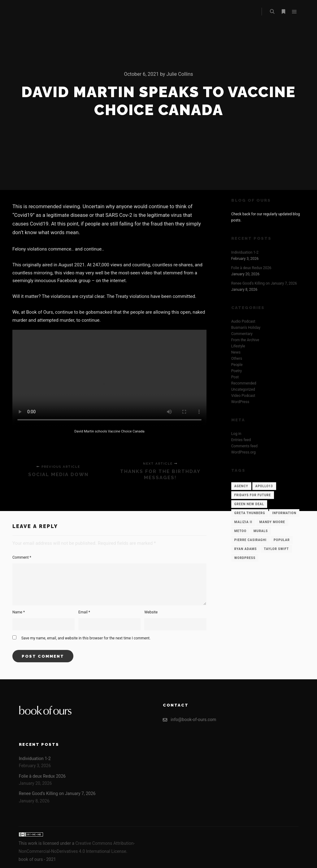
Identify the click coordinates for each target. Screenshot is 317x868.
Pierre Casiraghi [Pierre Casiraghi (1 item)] (250, 540)
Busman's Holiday (246, 328)
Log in (236, 434)
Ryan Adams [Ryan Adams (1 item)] (246, 549)
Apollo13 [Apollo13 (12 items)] (264, 486)
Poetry (237, 371)
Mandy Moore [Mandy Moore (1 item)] (272, 522)
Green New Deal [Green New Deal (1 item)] (249, 504)
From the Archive (245, 340)
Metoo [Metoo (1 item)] (240, 531)
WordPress (240, 402)
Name (19, 612)
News (236, 352)
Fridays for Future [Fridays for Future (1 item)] (253, 495)
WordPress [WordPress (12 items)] (245, 558)
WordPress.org (243, 452)
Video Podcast (243, 396)
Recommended (244, 383)
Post (235, 377)
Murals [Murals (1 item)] (261, 531)
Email (84, 612)
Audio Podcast (243, 321)
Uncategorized (243, 389)
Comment (22, 557)
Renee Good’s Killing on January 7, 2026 (264, 283)
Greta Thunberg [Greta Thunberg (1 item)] (250, 513)
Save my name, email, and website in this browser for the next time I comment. (86, 638)
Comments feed (244, 446)
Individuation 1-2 (245, 252)
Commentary (242, 334)
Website (151, 612)
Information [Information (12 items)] (284, 513)
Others (237, 359)
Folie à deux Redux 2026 (251, 268)
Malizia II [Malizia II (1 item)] (243, 522)
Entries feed (241, 440)
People (237, 365)
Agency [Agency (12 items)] (241, 486)
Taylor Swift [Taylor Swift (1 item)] (276, 549)
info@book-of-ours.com (189, 720)
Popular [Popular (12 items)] (282, 540)
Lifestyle (238, 346)
